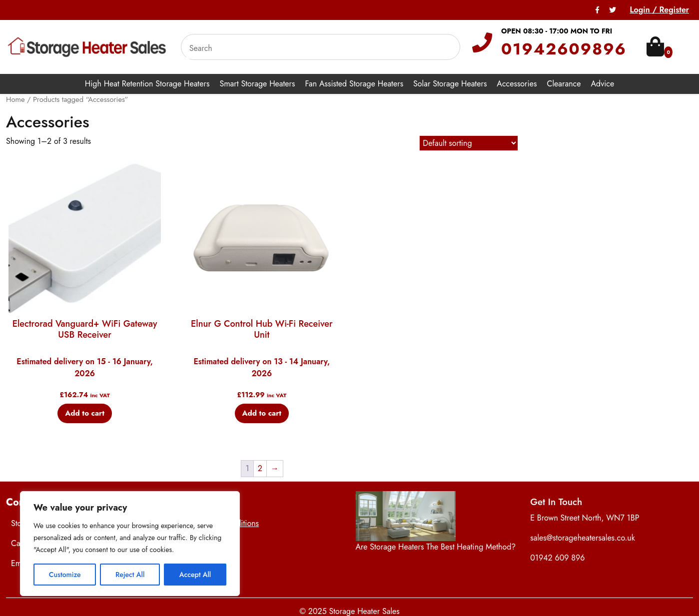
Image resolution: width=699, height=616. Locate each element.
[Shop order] (469, 143)
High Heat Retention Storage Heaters (147, 84)
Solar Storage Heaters (450, 84)
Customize (65, 575)
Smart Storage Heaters (257, 84)
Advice (602, 84)
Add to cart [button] (85, 413)
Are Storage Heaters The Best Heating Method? (436, 547)
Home (15, 99)
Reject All (130, 575)
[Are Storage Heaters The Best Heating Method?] (406, 516)
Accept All (195, 575)
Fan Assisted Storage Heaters (354, 84)
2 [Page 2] (260, 468)
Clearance (564, 84)
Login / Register (659, 10)
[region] (130, 544)
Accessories (517, 84)
